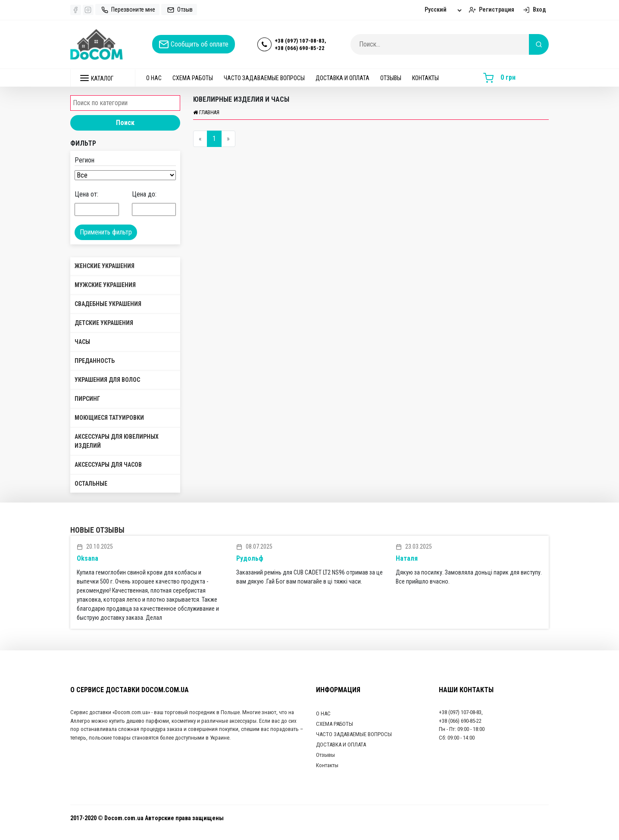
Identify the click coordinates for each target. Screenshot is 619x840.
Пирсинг (87, 399)
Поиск (125, 123)
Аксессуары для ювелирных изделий (117, 441)
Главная (206, 112)
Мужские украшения (105, 285)
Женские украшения (105, 266)
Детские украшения (104, 323)
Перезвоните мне (127, 10)
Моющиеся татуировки (109, 418)
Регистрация (491, 10)
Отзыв (179, 10)
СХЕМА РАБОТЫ (193, 78)
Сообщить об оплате (194, 44)
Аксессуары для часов (108, 465)
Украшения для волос (107, 380)
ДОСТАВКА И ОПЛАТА (342, 78)
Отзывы (391, 78)
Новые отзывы (97, 530)
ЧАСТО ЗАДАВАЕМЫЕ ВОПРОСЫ (264, 78)
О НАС (154, 78)
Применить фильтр (106, 232)
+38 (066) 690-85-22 (300, 48)
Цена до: (144, 194)
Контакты (425, 78)
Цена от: (86, 194)
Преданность (95, 361)
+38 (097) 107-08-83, (300, 41)
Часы (82, 342)
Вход (534, 10)
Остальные (91, 484)
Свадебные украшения (108, 304)
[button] (103, 78)
